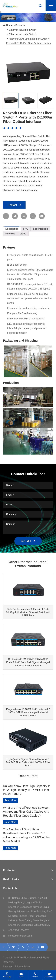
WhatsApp (7, 974)
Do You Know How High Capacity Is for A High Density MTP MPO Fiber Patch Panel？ (27, 790)
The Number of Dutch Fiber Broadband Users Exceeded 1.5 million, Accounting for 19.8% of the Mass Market (26, 835)
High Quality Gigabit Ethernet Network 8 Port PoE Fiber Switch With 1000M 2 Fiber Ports (28, 762)
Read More (10, 800)
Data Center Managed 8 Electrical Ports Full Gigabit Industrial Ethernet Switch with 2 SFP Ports (28, 612)
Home (9, 25)
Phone (35, 974)
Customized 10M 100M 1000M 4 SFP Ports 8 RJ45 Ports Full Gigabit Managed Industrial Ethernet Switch (28, 662)
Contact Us (14, 205)
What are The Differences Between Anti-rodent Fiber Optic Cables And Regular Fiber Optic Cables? (26, 812)
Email (21, 974)
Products (20, 25)
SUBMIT (28, 541)
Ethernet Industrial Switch (22, 30)
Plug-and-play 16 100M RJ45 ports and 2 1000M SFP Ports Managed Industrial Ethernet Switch (28, 712)
